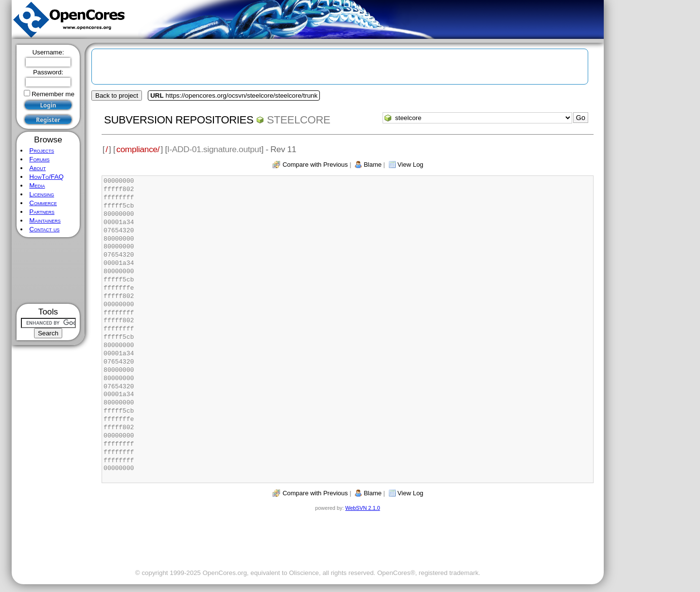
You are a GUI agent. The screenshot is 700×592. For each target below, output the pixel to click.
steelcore (298, 120)
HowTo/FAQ (46, 177)
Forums (39, 159)
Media (37, 185)
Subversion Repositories (179, 120)
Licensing (42, 194)
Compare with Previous (315, 165)
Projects (42, 150)
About (37, 168)
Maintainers (45, 220)
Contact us (44, 229)
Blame (373, 165)
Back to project (117, 96)
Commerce (43, 203)
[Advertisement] (48, 270)
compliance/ (138, 149)
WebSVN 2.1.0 (362, 508)
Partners (42, 212)
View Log (411, 165)
